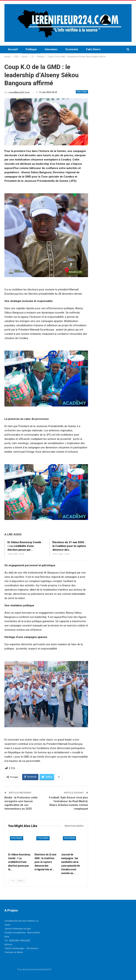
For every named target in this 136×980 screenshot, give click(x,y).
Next (21, 881)
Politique (31, 49)
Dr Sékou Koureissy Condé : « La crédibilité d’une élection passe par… (25, 546)
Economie (72, 49)
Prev (12, 881)
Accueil (13, 49)
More (112, 49)
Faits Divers (93, 49)
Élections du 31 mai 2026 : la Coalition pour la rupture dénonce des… (69, 546)
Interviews (51, 49)
